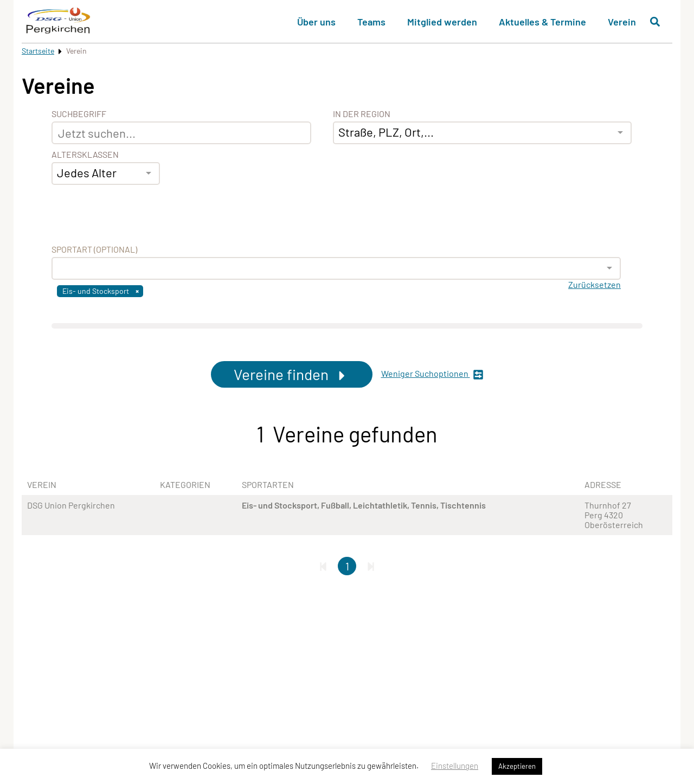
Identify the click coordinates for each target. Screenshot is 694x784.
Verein (622, 22)
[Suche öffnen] (655, 22)
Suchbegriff (79, 114)
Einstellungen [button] (455, 766)
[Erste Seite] (323, 566)
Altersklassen (85, 155)
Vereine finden (292, 374)
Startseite (38, 51)
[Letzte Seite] (371, 566)
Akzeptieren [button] (517, 766)
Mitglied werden (442, 22)
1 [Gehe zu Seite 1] (347, 566)
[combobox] (106, 173)
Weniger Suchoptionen (432, 374)
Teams (371, 22)
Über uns (316, 22)
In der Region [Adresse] (362, 114)
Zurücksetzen (595, 285)
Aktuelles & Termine (542, 22)
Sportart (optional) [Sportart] (94, 249)
